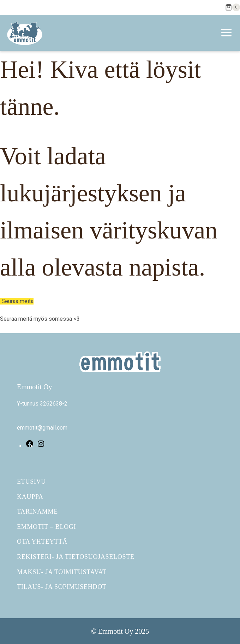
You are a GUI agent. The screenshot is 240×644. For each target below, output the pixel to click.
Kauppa (30, 497)
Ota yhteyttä (42, 542)
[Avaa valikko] (229, 33)
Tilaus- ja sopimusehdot (62, 587)
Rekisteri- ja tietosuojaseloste (76, 557)
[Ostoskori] (233, 7)
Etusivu (31, 481)
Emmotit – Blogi (46, 527)
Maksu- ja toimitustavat (62, 572)
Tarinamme (37, 512)
